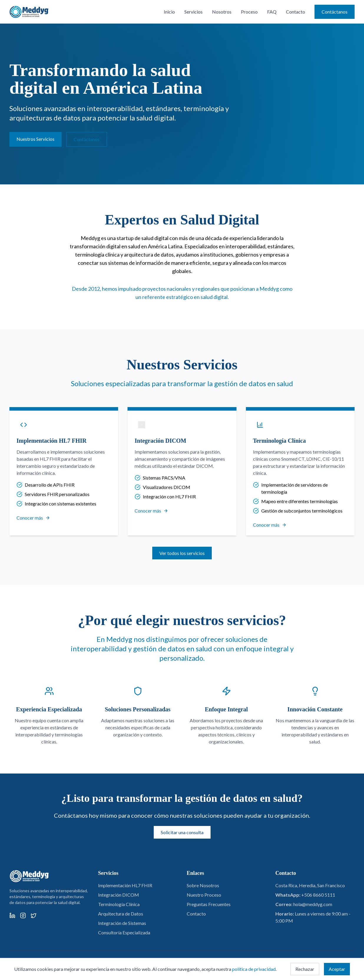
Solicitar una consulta (182, 832)
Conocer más (33, 518)
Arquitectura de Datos (121, 914)
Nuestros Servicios (35, 139)
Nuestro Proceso (204, 895)
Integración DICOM (119, 895)
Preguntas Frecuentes (209, 904)
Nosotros (222, 12)
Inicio (169, 12)
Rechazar (305, 969)
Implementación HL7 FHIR (125, 885)
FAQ (272, 12)
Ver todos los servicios (182, 553)
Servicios (193, 12)
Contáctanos (335, 12)
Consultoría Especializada (124, 932)
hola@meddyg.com (313, 904)
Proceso (249, 12)
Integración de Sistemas (122, 923)
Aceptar (337, 969)
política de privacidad (254, 969)
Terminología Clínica (119, 904)
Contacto (296, 12)
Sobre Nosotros (203, 885)
